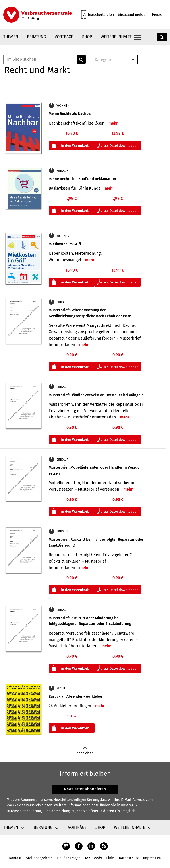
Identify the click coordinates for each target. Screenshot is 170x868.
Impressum (152, 858)
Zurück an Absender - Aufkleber (76, 696)
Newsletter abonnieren (85, 789)
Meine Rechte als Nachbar (70, 114)
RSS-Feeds (93, 858)
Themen (11, 37)
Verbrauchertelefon (98, 15)
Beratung (36, 37)
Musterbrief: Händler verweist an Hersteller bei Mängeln (96, 395)
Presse (157, 15)
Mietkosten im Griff (65, 244)
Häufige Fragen (69, 858)
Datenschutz (129, 858)
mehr (113, 123)
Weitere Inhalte (116, 37)
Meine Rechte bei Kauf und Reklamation (82, 179)
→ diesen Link (110, 811)
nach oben (85, 751)
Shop (87, 37)
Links (110, 858)
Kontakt (15, 858)
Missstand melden (133, 15)
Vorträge (64, 37)
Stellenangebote (39, 858)
